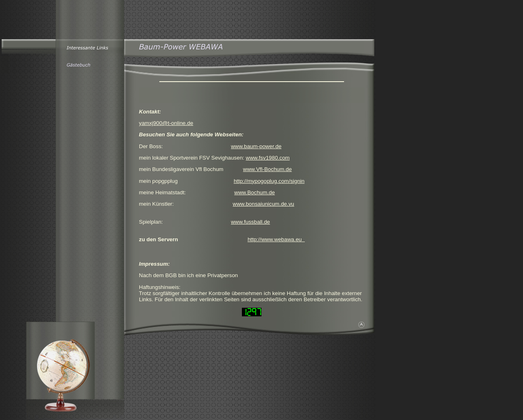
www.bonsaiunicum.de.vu (264, 204)
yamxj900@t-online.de (166, 123)
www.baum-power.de (256, 146)
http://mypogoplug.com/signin (269, 181)
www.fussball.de (250, 222)
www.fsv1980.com (268, 158)
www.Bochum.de (254, 192)
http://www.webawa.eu (275, 239)
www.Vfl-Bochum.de (267, 169)
